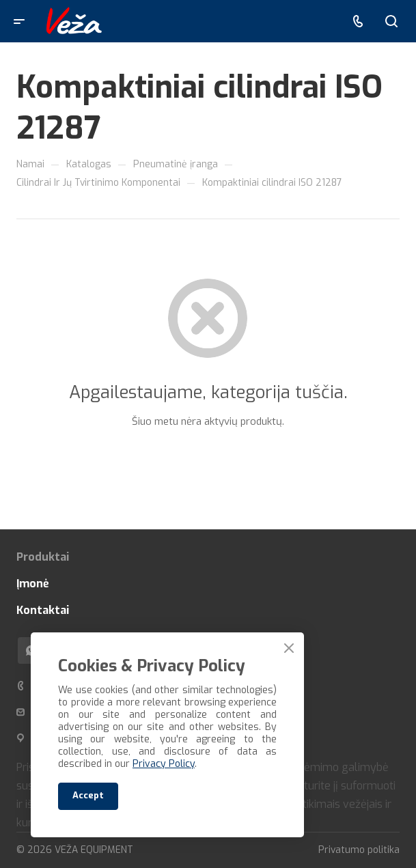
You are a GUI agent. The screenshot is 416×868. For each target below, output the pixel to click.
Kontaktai (43, 610)
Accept (88, 795)
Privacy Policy (164, 764)
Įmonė (33, 584)
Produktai (43, 557)
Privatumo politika (359, 850)
